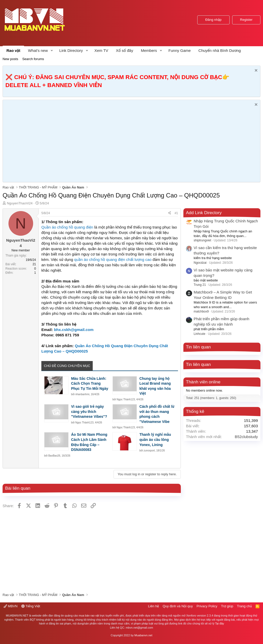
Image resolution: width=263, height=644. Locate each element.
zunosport (149, 451)
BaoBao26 (54, 456)
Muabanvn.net (143, 635)
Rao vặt (13, 50)
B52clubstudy (246, 437)
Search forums (33, 59)
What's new (38, 50)
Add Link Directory (204, 213)
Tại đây (220, 623)
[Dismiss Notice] (255, 71)
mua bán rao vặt (89, 615)
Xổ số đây (124, 50)
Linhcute (199, 334)
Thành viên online (203, 382)
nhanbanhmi (82, 394)
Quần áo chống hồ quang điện (67, 227)
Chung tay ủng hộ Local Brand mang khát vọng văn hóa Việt (155, 386)
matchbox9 (201, 311)
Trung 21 (200, 285)
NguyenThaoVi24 (20, 203)
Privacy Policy (207, 606)
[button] (52, 50)
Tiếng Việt (31, 606)
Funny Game (180, 50)
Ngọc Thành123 (126, 399)
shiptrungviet (202, 240)
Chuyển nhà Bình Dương (220, 50)
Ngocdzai (200, 263)
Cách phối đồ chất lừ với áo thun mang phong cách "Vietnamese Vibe (157, 414)
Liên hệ (153, 606)
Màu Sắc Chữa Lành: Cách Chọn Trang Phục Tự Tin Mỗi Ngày (90, 383)
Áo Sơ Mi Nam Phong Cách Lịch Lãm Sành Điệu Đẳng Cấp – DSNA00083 (89, 442)
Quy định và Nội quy (178, 606)
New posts (10, 59)
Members (149, 50)
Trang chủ (245, 606)
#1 (176, 213)
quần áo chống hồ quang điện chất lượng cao (113, 259)
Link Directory (71, 50)
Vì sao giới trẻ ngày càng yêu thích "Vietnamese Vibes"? (89, 411)
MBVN (11, 606)
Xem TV (101, 50)
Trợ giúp (227, 606)
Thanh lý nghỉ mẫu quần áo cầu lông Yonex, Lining (155, 439)
